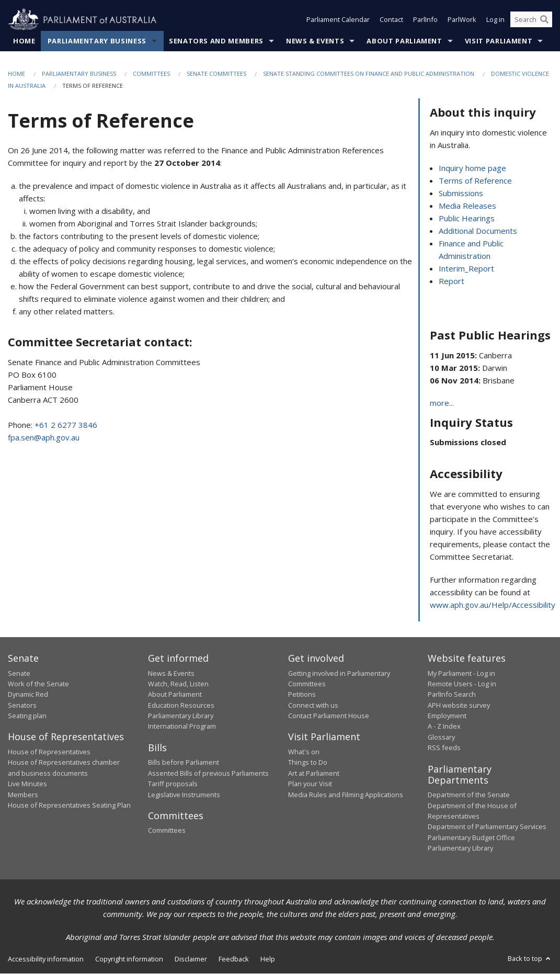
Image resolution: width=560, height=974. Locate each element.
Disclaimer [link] (191, 959)
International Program (182, 727)
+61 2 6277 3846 (66, 425)
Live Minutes (27, 784)
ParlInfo (425, 20)
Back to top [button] (530, 959)
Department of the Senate (469, 795)
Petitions (302, 695)
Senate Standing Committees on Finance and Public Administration (369, 74)
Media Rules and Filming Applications (346, 795)
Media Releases (467, 206)
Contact (391, 20)
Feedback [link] (234, 959)
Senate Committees (216, 74)
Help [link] (268, 959)
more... (442, 403)
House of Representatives (49, 752)
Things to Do (308, 763)
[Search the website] (531, 20)
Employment (447, 716)
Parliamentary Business (97, 41)
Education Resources (181, 705)
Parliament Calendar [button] (338, 20)
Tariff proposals (173, 784)
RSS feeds (444, 748)
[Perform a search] (544, 20)
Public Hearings (467, 219)
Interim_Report (466, 269)
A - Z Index (444, 727)
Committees (151, 74)
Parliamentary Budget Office (471, 837)
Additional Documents (478, 231)
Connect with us (313, 705)
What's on (304, 752)
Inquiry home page (472, 168)
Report (452, 281)
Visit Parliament (499, 41)
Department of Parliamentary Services (487, 827)
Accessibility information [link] (46, 959)
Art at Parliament (314, 773)
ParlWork (462, 20)
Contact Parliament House (329, 716)
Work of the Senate (38, 684)
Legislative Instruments (184, 795)
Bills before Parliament (184, 763)
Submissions (461, 194)
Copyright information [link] (129, 959)
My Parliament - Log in (461, 673)
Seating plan (27, 716)
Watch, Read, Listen (178, 684)
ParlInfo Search (452, 695)
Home (24, 41)
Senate (19, 673)
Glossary (441, 738)
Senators (22, 705)
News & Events (315, 41)
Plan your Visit (310, 784)
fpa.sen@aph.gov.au (44, 437)
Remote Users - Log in (462, 684)
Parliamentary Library (181, 716)
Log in (495, 20)
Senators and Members (216, 41)
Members (23, 795)
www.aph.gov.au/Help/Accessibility (493, 605)
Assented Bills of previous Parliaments (208, 773)
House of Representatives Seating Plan (69, 806)
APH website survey (459, 705)
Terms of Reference (475, 181)
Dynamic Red (28, 695)
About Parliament (404, 41)
